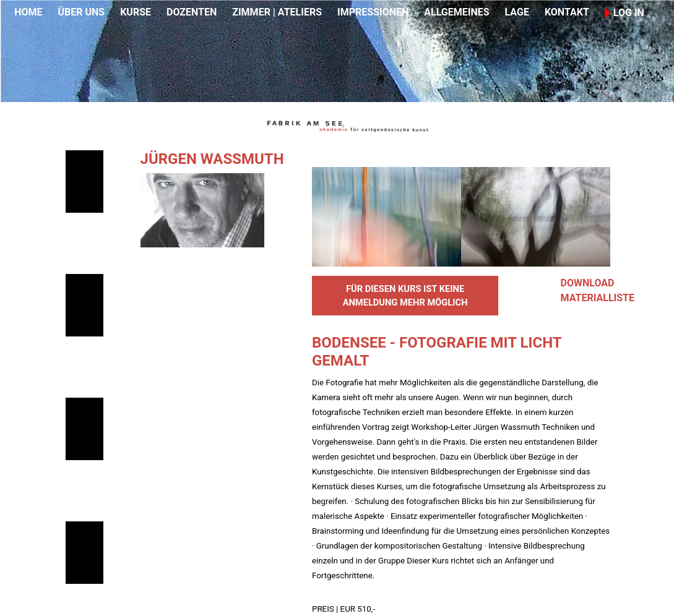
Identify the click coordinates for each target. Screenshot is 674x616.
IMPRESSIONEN (373, 12)
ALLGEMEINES (456, 12)
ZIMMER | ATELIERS (277, 12)
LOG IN (624, 13)
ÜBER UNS (81, 12)
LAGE (517, 12)
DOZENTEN (192, 12)
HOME (28, 12)
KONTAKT (567, 12)
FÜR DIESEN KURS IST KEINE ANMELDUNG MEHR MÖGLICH (405, 296)
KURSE (136, 12)
